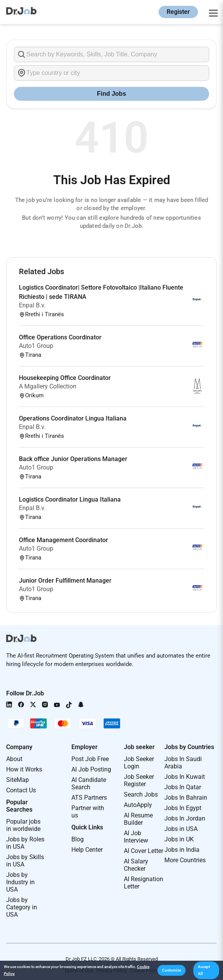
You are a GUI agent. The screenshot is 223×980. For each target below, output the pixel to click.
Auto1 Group (36, 346)
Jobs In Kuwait (185, 777)
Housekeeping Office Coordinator (65, 378)
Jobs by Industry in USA (20, 882)
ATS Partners (89, 798)
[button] (171, 970)
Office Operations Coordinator (60, 337)
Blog (78, 839)
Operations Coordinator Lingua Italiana (73, 418)
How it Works (24, 769)
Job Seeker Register (139, 780)
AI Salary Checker (136, 865)
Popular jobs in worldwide (23, 825)
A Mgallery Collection (48, 386)
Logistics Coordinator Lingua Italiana (70, 499)
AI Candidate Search (89, 783)
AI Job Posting (91, 769)
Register (178, 12)
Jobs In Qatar (183, 787)
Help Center (87, 850)
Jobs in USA (181, 829)
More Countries (185, 860)
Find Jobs (112, 94)
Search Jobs (141, 794)
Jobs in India (182, 850)
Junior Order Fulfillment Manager (65, 581)
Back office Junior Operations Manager (73, 459)
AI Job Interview (136, 837)
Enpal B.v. (32, 305)
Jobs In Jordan (185, 818)
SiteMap (18, 780)
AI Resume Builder (138, 819)
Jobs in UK (179, 839)
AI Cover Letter (144, 851)
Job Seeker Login (139, 763)
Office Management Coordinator (63, 540)
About (14, 759)
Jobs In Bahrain (186, 798)
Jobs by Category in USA (22, 907)
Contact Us (21, 790)
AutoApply (138, 805)
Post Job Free (90, 759)
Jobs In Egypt (183, 808)
